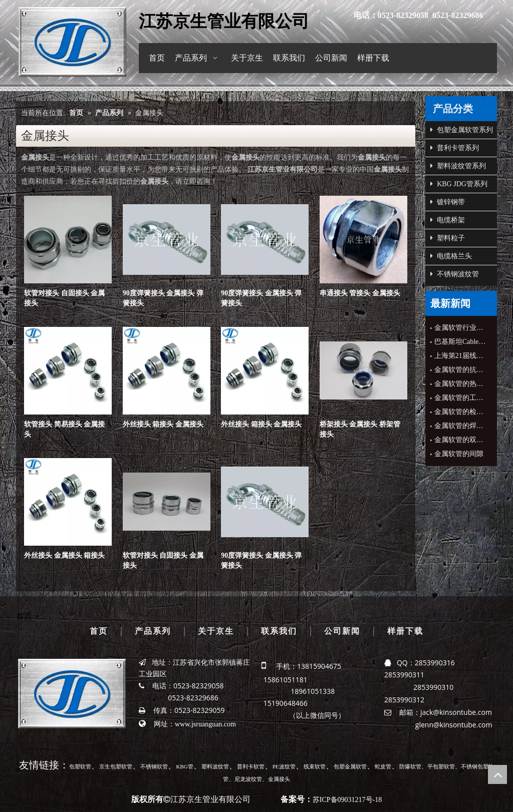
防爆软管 (410, 766)
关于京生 (216, 631)
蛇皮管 (383, 766)
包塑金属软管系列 (462, 130)
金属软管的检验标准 (461, 412)
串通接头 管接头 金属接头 (360, 293)
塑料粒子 (448, 238)
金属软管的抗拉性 (461, 370)
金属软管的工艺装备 (461, 398)
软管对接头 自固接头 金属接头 (64, 298)
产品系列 (153, 631)
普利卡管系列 (455, 148)
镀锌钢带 (448, 202)
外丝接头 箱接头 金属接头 (163, 424)
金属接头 (279, 779)
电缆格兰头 (451, 256)
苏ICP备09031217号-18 (347, 800)
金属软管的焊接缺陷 (461, 426)
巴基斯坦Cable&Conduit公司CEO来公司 (461, 342)
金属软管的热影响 (461, 384)
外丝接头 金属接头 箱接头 (64, 555)
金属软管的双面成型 (461, 440)
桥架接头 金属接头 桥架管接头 (360, 429)
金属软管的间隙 (459, 454)
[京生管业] (72, 42)
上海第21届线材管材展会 (461, 356)
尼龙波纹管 (248, 779)
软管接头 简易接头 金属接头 (64, 429)
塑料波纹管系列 (458, 166)
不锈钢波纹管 (455, 274)
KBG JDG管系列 (459, 184)
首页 (99, 631)
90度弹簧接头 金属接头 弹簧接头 (163, 298)
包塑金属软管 (350, 766)
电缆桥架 (448, 220)
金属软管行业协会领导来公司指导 (461, 328)
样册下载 (405, 631)
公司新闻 (342, 631)
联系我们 (279, 631)
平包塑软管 (441, 766)
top (497, 774)
